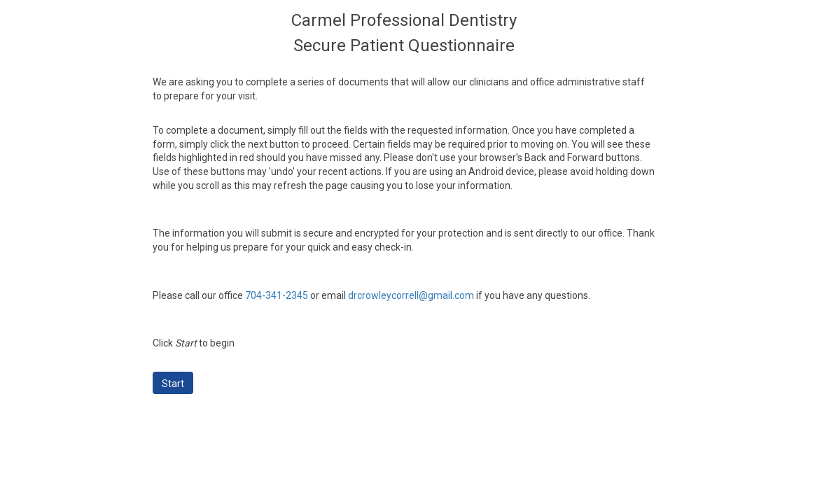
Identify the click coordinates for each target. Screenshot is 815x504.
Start (173, 384)
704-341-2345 (277, 295)
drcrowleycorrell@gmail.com (411, 295)
